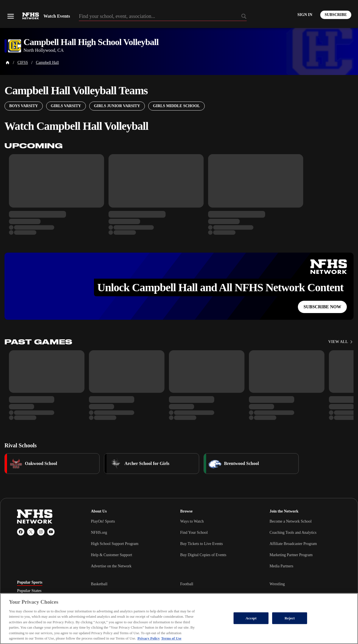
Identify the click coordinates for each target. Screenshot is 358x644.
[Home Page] (8, 63)
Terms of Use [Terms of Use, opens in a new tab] (171, 638)
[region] (179, 619)
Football (187, 584)
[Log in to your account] (305, 15)
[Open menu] (11, 16)
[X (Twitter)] (31, 532)
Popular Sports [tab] (30, 582)
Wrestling (277, 584)
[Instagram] (41, 532)
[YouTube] (51, 532)
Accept (251, 618)
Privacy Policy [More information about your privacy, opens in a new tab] (149, 638)
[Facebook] (21, 532)
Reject (290, 618)
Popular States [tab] (29, 591)
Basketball (99, 584)
